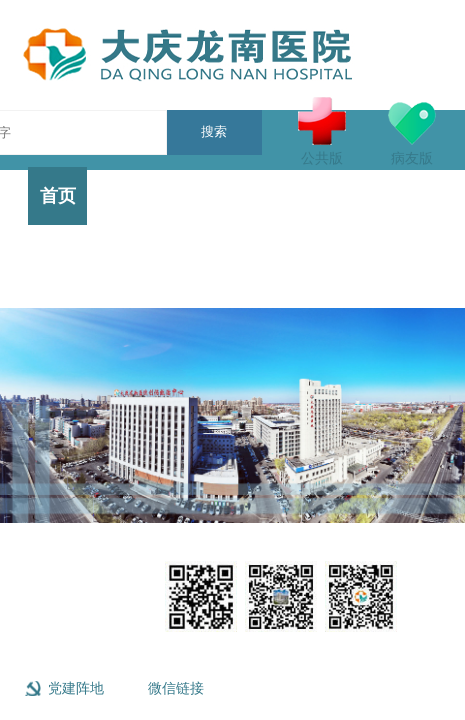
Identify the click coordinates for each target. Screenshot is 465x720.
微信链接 (176, 688)
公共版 (322, 131)
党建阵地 (76, 688)
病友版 (412, 131)
